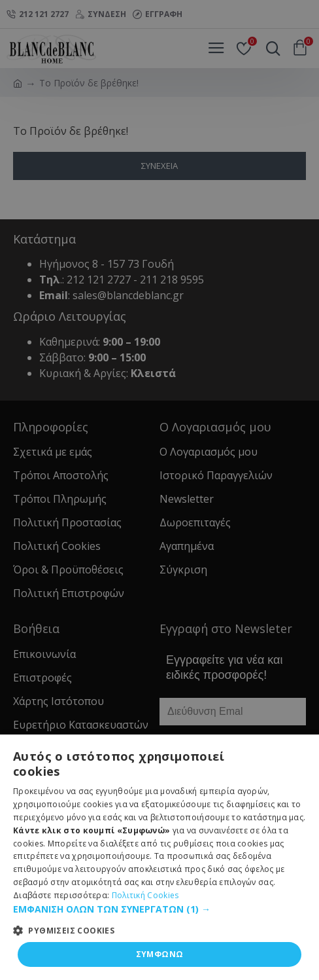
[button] (159, 909)
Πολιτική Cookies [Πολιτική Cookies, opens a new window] (145, 895)
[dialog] (159, 490)
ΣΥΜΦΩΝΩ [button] (160, 954)
